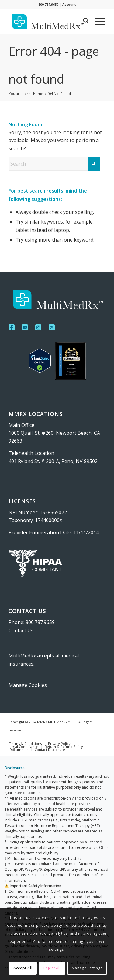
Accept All (23, 968)
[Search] (83, 22)
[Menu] (97, 22)
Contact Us (21, 630)
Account (69, 4)
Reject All (52, 968)
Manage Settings (87, 968)
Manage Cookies (28, 685)
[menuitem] (59, 23)
